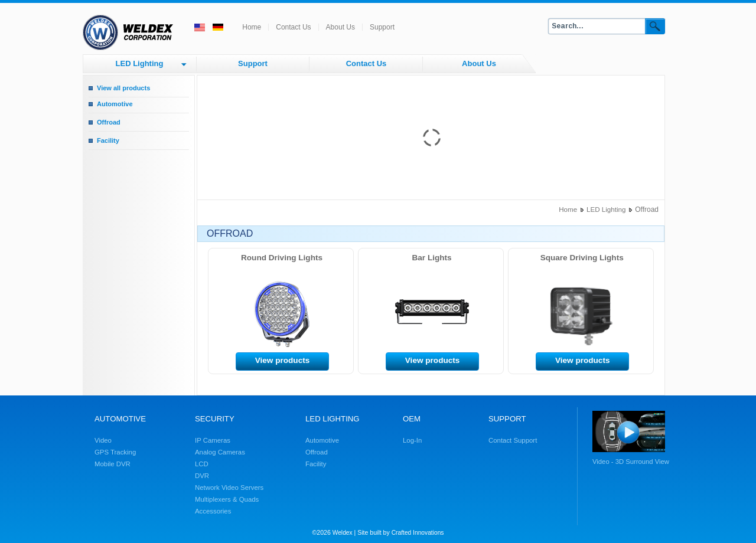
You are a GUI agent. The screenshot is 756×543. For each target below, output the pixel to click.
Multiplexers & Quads (227, 499)
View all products (123, 88)
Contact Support (513, 440)
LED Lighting (140, 63)
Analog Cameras (220, 452)
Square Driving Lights (582, 258)
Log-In (412, 440)
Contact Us (293, 27)
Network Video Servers (229, 488)
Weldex (343, 533)
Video (103, 440)
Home (252, 27)
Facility (108, 140)
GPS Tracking (115, 452)
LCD (202, 464)
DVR (202, 476)
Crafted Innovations (418, 533)
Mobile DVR (113, 464)
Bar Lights (432, 258)
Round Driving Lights (282, 258)
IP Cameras (213, 440)
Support (382, 27)
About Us (340, 27)
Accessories (213, 511)
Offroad (109, 122)
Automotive (115, 104)
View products (283, 360)
